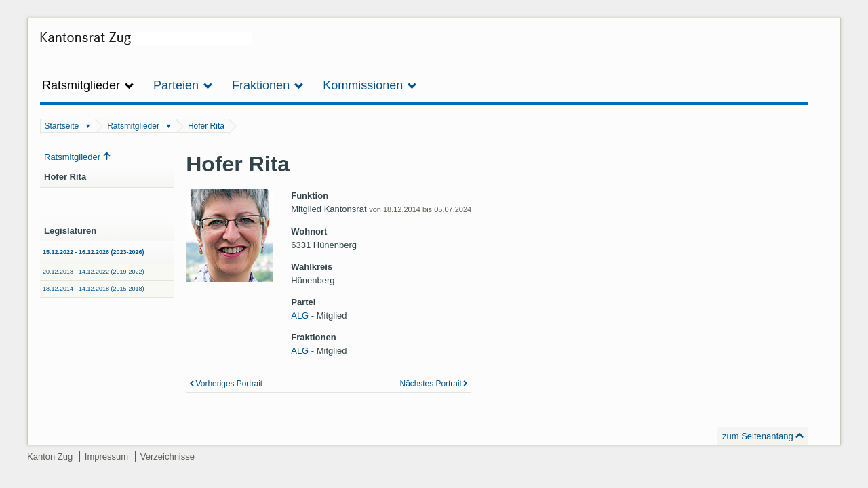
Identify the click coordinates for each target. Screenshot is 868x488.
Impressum (106, 456)
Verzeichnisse (167, 456)
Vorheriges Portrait (230, 384)
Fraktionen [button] (268, 85)
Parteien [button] (183, 85)
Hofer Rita (206, 126)
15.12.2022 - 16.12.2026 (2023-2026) (94, 252)
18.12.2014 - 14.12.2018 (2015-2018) (94, 289)
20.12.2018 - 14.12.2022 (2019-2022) (94, 272)
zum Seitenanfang (758, 436)
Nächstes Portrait (431, 384)
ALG (300, 316)
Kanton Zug (50, 456)
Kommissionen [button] (370, 85)
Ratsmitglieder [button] (88, 85)
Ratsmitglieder (133, 126)
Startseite (62, 126)
